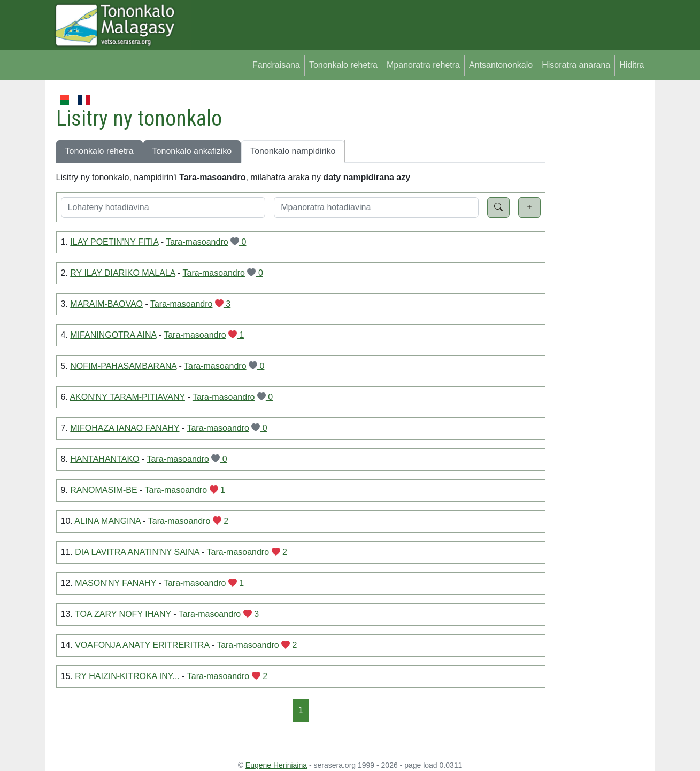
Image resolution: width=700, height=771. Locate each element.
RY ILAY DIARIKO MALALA (122, 273)
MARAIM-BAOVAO (106, 304)
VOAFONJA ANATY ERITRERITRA (142, 645)
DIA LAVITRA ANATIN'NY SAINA (137, 552)
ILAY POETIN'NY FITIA (114, 242)
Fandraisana (276, 65)
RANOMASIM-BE (103, 490)
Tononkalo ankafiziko (192, 151)
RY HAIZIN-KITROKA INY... (127, 676)
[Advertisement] (597, 253)
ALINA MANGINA (107, 521)
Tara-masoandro (197, 242)
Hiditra (632, 65)
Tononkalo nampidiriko (293, 151)
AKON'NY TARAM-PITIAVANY (127, 397)
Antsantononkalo (501, 65)
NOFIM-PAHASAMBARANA (123, 366)
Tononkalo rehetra (343, 65)
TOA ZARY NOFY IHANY (123, 614)
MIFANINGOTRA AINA (113, 335)
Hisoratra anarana (576, 65)
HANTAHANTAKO (105, 459)
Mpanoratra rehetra (423, 65)
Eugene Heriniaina (276, 765)
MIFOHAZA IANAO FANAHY (125, 428)
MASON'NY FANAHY (116, 583)
